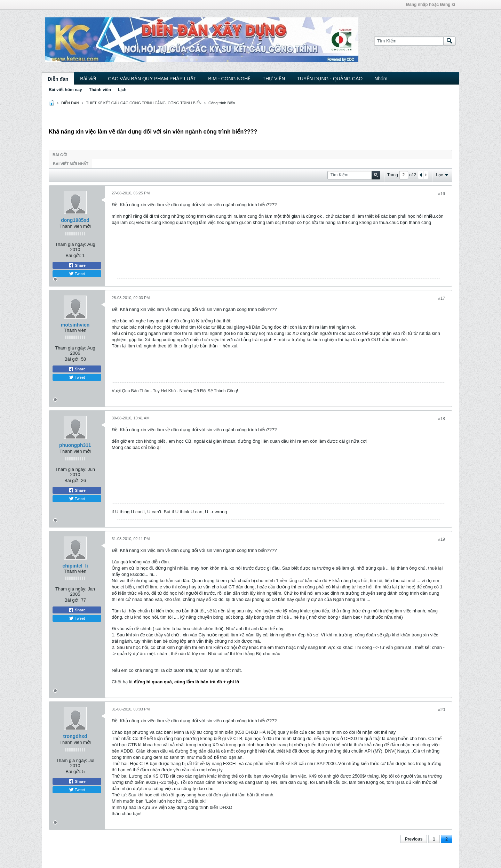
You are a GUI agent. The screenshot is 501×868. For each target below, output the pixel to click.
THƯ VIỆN (274, 79)
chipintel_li (75, 566)
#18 (442, 419)
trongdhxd (75, 736)
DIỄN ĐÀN (70, 103)
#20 (442, 710)
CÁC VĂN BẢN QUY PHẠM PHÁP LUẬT (152, 79)
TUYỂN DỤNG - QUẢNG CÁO (330, 79)
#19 (442, 539)
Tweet (77, 274)
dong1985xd (75, 220)
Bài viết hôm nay (65, 90)
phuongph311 (75, 445)
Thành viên (100, 90)
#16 (442, 194)
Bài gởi (60, 155)
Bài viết (88, 79)
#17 (442, 298)
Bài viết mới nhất (71, 164)
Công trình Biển (222, 103)
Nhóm (381, 79)
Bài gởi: (73, 255)
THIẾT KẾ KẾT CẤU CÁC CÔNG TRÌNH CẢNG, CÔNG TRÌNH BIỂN (144, 103)
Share (77, 265)
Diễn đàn (58, 79)
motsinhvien (75, 325)
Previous (414, 839)
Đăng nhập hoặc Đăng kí (431, 5)
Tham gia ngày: (71, 244)
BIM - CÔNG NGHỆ (229, 79)
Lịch (122, 90)
